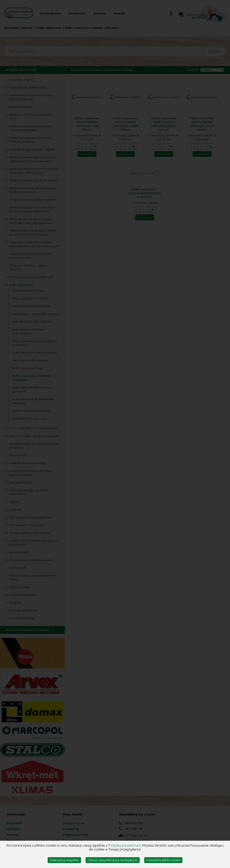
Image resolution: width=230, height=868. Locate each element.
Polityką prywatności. (125, 845)
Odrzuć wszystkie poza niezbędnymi (113, 860)
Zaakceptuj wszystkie (64, 860)
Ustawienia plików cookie (163, 860)
